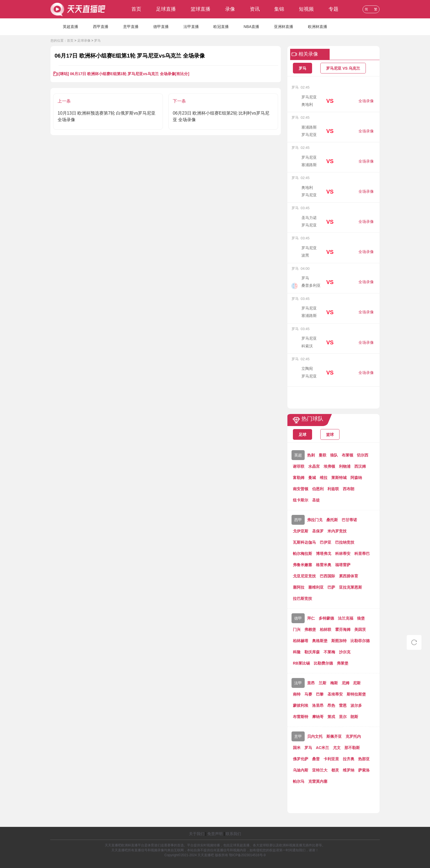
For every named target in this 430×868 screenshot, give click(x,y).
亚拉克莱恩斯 (350, 587)
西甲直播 (101, 27)
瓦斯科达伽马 (304, 542)
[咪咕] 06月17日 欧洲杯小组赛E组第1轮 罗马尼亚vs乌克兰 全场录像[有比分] (124, 74)
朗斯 (354, 717)
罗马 (97, 41)
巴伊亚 (326, 542)
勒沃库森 (312, 652)
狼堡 (361, 618)
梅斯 (334, 683)
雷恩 (343, 705)
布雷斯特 (301, 717)
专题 (333, 9)
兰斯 (322, 683)
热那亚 (364, 759)
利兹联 (333, 489)
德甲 (298, 618)
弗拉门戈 (315, 520)
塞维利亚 (316, 587)
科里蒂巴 (362, 554)
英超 (298, 455)
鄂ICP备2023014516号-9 (247, 855)
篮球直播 (200, 9)
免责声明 (215, 834)
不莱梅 (329, 652)
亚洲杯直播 (284, 27)
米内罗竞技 (337, 531)
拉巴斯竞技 (302, 598)
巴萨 (331, 587)
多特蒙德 (326, 618)
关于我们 (197, 834)
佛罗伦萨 (301, 759)
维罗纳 (349, 770)
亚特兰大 (320, 770)
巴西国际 (327, 576)
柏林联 (326, 629)
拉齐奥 (349, 759)
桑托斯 (332, 520)
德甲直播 (161, 27)
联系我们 (233, 834)
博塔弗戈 (324, 554)
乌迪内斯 (301, 770)
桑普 (316, 759)
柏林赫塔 (301, 641)
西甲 (298, 520)
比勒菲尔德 (360, 641)
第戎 (331, 717)
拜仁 (311, 618)
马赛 (308, 694)
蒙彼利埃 (301, 705)
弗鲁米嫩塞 (302, 565)
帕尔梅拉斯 (302, 554)
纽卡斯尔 (301, 500)
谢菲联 (299, 466)
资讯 (255, 9)
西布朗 (349, 489)
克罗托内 (353, 736)
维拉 (324, 478)
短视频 (306, 9)
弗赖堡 (310, 629)
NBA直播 (251, 27)
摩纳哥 (318, 717)
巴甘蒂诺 (349, 520)
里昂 (311, 683)
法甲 (298, 683)
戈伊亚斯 (301, 531)
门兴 (297, 629)
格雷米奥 (324, 565)
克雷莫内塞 (318, 781)
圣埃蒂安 (335, 694)
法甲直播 (191, 27)
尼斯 (357, 683)
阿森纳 (356, 478)
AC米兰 (322, 748)
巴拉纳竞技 (345, 542)
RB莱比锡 (301, 663)
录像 (230, 9)
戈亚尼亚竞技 (304, 576)
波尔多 (356, 705)
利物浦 (345, 466)
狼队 (334, 455)
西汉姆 (360, 466)
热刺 (311, 455)
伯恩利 (318, 489)
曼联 (322, 455)
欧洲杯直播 (318, 27)
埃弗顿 (329, 466)
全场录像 (366, 101)
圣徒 (316, 500)
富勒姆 (299, 478)
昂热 (331, 705)
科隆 (297, 652)
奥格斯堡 (320, 641)
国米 (297, 748)
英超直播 (70, 27)
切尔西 (363, 455)
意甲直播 (131, 27)
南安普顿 (301, 489)
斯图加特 (339, 641)
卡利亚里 (331, 759)
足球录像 (84, 41)
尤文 (337, 748)
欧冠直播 (221, 27)
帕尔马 (299, 781)
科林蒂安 (343, 554)
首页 (136, 9)
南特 (297, 694)
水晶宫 (314, 466)
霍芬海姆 (343, 629)
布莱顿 (347, 455)
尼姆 (346, 683)
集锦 (279, 9)
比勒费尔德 (323, 663)
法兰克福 (346, 618)
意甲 (298, 736)
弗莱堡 (343, 663)
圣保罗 (318, 531)
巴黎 (320, 694)
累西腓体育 (349, 576)
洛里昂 (318, 705)
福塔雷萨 (343, 565)
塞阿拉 (299, 587)
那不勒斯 (352, 748)
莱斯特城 (339, 478)
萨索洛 (364, 770)
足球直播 (166, 9)
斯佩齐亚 (334, 736)
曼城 (312, 478)
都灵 (335, 770)
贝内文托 (315, 736)
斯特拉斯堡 (356, 694)
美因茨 (360, 629)
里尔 (343, 717)
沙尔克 (345, 652)
